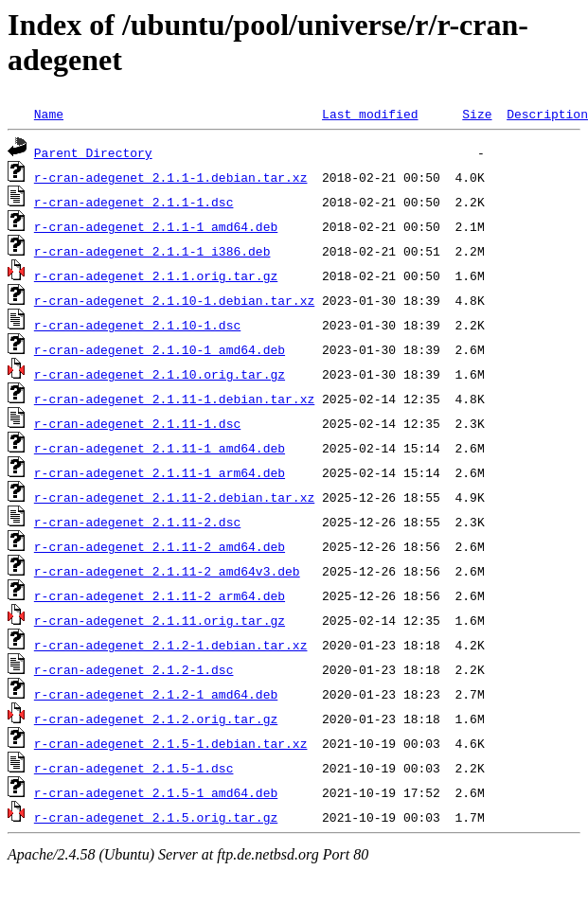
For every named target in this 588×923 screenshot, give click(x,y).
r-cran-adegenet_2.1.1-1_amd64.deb (156, 226)
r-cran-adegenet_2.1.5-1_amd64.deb (156, 792)
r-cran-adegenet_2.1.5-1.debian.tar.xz (171, 743)
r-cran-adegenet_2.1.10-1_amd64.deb (160, 349)
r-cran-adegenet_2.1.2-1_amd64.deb (156, 694)
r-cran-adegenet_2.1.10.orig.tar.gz (160, 374)
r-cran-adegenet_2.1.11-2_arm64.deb (160, 595)
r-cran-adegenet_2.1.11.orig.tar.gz (160, 620)
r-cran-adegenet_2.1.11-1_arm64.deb (160, 472)
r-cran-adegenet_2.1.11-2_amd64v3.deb (167, 571)
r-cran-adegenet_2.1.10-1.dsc (137, 325)
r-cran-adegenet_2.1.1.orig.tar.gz (156, 275)
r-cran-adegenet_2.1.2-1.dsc (134, 669)
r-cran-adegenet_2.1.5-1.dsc (134, 768)
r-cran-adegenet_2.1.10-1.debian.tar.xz (174, 300)
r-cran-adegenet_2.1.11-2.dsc (137, 522)
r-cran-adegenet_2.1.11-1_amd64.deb (160, 448)
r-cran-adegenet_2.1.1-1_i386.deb (152, 251)
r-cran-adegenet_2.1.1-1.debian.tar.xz (171, 177)
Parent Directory (93, 152)
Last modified (370, 114)
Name (49, 114)
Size (477, 114)
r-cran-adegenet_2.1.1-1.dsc (134, 202)
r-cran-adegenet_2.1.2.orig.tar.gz (156, 719)
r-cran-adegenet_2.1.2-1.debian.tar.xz (171, 645)
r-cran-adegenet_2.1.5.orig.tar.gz (156, 817)
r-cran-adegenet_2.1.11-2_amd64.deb (160, 546)
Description (547, 114)
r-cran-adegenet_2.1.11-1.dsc (137, 423)
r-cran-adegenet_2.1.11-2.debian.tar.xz (174, 497)
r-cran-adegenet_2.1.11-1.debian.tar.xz (174, 399)
